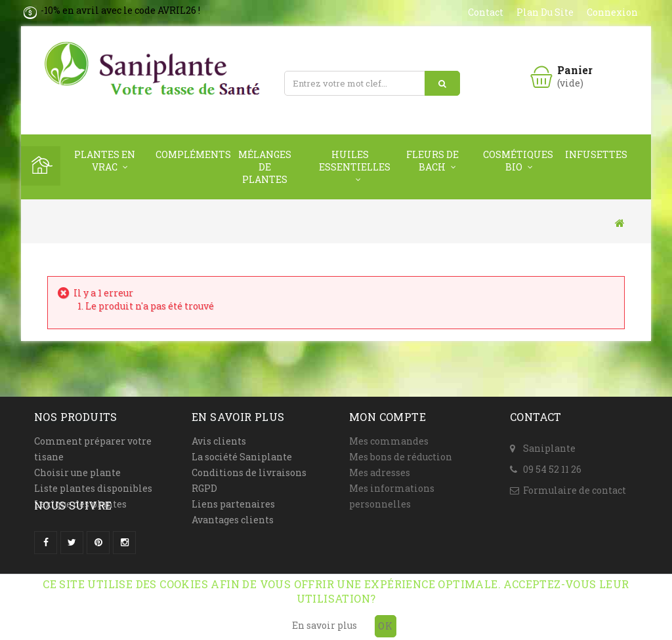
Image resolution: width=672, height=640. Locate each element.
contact (486, 12)
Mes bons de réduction (401, 457)
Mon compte (388, 417)
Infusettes (596, 154)
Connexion (612, 12)
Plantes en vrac (105, 161)
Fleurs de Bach (432, 161)
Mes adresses (380, 472)
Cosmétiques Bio (517, 161)
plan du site (545, 12)
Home (41, 166)
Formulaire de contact (575, 483)
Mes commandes (389, 441)
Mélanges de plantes (265, 167)
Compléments (190, 154)
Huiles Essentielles (353, 161)
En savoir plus (325, 625)
